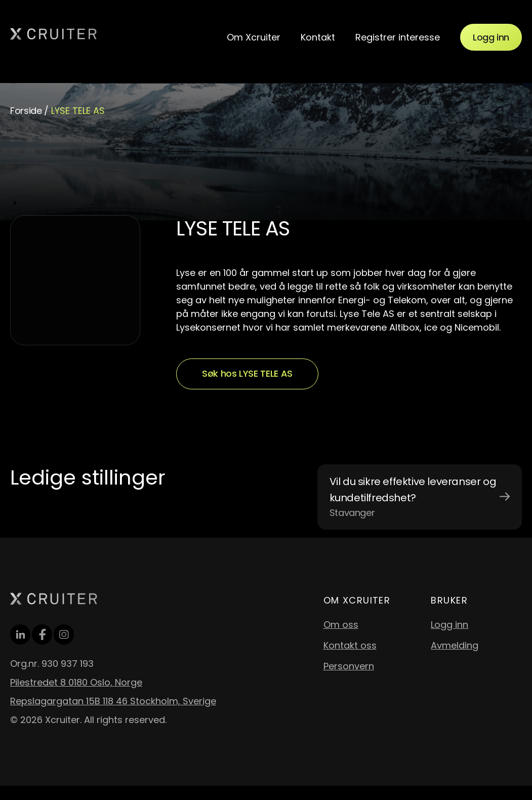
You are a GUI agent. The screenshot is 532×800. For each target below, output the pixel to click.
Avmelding (455, 645)
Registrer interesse (398, 37)
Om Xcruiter (254, 37)
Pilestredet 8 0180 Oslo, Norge (76, 682)
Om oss (341, 625)
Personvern (349, 666)
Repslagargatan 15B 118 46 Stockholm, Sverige (113, 701)
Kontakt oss (350, 645)
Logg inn (491, 37)
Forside (26, 111)
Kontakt (318, 37)
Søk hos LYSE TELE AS (247, 373)
